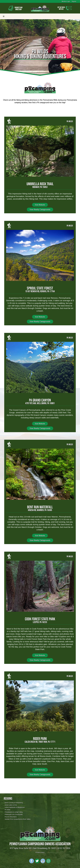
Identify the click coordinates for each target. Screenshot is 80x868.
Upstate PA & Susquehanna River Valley (18, 819)
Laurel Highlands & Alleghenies (15, 807)
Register (74, 1)
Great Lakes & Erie (11, 805)
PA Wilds (8, 810)
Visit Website (40, 205)
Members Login (66, 1)
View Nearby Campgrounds (40, 210)
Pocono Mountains (11, 817)
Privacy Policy (40, 852)
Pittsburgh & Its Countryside (14, 814)
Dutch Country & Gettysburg (14, 803)
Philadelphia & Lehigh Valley (14, 812)
